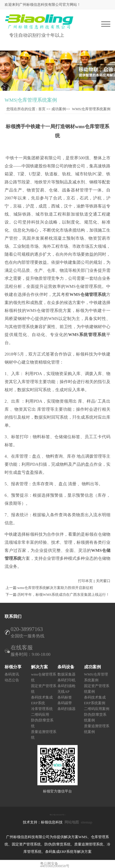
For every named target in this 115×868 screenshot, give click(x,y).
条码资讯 (12, 674)
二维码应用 (40, 715)
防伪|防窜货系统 (42, 723)
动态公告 (12, 680)
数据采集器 (66, 674)
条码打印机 (66, 680)
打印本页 (85, 581)
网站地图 (72, 822)
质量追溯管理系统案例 (97, 729)
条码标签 (65, 697)
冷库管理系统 (42, 709)
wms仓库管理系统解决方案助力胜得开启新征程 (55, 588)
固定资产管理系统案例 (97, 689)
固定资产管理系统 (44, 689)
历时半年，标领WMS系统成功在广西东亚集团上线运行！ (63, 595)
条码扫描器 (66, 709)
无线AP (63, 692)
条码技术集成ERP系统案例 (95, 700)
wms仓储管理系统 (44, 677)
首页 (42, 109)
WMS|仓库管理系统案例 (91, 109)
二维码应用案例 (97, 709)
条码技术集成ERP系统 (42, 700)
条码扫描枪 (66, 686)
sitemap (86, 822)
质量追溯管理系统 (44, 735)
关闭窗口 (103, 581)
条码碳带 (65, 703)
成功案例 (59, 109)
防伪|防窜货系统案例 (95, 717)
